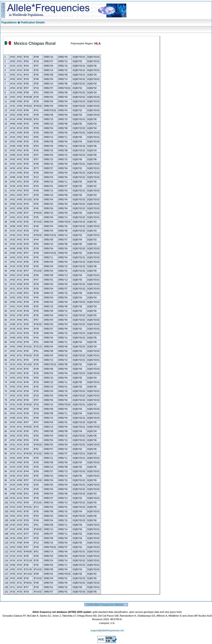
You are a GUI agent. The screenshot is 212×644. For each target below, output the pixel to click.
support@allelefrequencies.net (107, 630)
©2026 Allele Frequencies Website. (106, 605)
